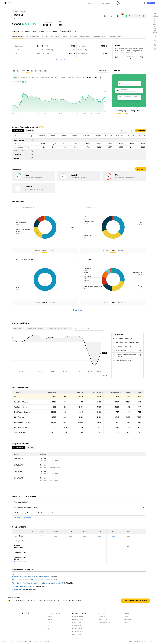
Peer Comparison (86, 36)
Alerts (48, 626)
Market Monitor (77, 629)
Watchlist (49, 623)
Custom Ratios (18, 36)
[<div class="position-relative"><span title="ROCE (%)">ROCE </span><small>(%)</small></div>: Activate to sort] (127, 392)
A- (122, 131)
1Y (28, 71)
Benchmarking (38, 31)
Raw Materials (77, 634)
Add (93, 77)
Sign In (151, 3)
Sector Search (77, 623)
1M (14, 71)
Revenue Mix (56, 36)
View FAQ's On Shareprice (21, 518)
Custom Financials (32, 36)
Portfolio (49, 620)
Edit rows (140, 131)
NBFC (77, 31)
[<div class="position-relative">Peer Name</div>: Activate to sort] (27, 392)
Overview (16, 31)
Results (49, 629)
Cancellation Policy (104, 623)
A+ (126, 131)
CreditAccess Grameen (22, 412)
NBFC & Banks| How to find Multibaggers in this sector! (32, 580)
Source (37, 250)
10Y (41, 71)
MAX (46, 71)
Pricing (126, 623)
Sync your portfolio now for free (135, 601)
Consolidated (18, 131)
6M (18, 71)
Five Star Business (20, 407)
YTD (23, 71)
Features (127, 617)
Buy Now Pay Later (19, 589)
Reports (65, 31)
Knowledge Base (116, 36)
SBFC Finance (19, 417)
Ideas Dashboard (78, 617)
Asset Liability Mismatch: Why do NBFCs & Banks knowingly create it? (38, 583)
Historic (52, 250)
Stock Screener (77, 626)
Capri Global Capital (21, 402)
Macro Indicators (78, 631)
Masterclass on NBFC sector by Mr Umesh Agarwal (31, 577)
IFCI (15, 397)
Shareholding (52, 31)
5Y (36, 71)
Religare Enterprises (21, 427)
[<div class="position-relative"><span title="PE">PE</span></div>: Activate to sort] (65, 392)
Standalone (30, 131)
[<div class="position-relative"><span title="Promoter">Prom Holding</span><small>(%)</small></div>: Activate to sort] (95, 392)
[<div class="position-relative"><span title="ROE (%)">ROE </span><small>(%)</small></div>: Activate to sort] (138, 392)
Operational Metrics (70, 36)
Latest (45, 250)
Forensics (45, 36)
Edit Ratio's (61, 60)
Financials (26, 31)
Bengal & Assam (20, 432)
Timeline (49, 617)
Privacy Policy (103, 617)
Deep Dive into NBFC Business (23, 586)
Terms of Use (102, 620)
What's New (127, 620)
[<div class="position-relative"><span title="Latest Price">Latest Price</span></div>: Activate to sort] (51, 392)
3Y (32, 71)
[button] (17, 392)
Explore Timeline (123, 114)
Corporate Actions (101, 36)
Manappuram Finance (22, 422)
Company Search (78, 620)
